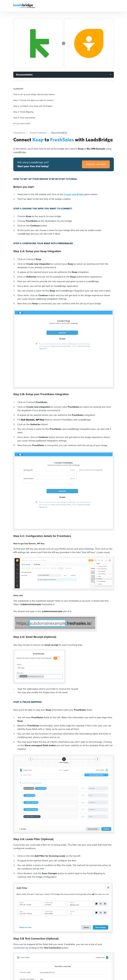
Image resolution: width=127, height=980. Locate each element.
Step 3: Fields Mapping (23, 112)
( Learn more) (103, 552)
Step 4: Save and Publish (24, 118)
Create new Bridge (74, 194)
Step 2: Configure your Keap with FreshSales (33, 106)
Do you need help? (22, 123)
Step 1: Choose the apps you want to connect (33, 100)
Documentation (24, 75)
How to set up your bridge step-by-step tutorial (34, 94)
